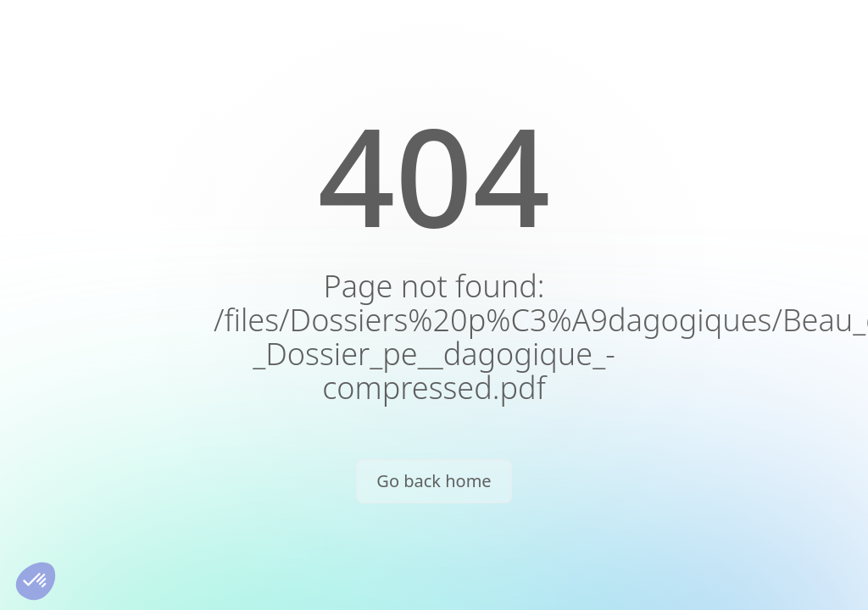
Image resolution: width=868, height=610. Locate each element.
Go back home (434, 481)
